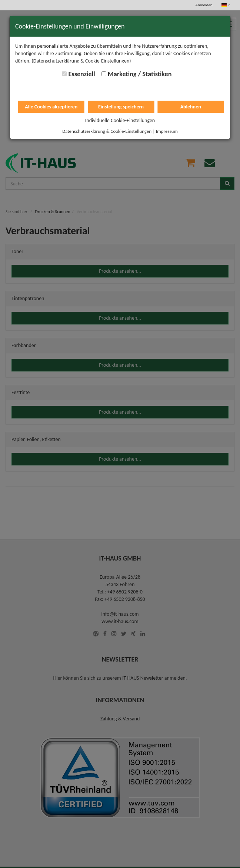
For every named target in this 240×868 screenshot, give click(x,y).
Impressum (167, 131)
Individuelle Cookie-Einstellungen (120, 120)
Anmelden (204, 5)
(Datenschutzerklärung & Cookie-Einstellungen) (81, 61)
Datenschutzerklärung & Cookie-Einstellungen (107, 131)
